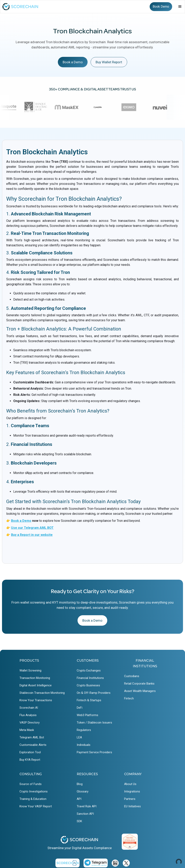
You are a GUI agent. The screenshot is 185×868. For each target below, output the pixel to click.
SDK (79, 821)
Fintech (129, 698)
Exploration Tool (30, 752)
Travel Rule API (87, 806)
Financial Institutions (90, 678)
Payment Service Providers (94, 752)
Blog (80, 784)
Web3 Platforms (87, 715)
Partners (130, 799)
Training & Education (33, 799)
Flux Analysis (28, 715)
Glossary (83, 791)
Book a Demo (73, 62)
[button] (180, 7)
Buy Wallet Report (109, 62)
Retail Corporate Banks (139, 684)
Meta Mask (27, 730)
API (79, 799)
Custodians (132, 676)
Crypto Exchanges (89, 670)
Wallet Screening (30, 670)
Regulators (84, 730)
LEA (79, 737)
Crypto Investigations (34, 791)
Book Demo (161, 7)
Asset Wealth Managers (140, 691)
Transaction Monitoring (35, 678)
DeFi (80, 708)
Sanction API (85, 814)
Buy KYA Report (30, 760)
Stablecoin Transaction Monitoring (42, 693)
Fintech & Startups (89, 700)
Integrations (132, 791)
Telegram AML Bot (32, 737)
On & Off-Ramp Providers (94, 693)
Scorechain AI (29, 708)
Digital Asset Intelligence (36, 685)
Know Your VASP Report (36, 806)
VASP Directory (30, 723)
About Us (130, 784)
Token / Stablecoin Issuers (94, 723)
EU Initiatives (132, 806)
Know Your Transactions (36, 700)
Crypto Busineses (88, 685)
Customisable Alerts (33, 745)
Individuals (84, 745)
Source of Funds (31, 784)
